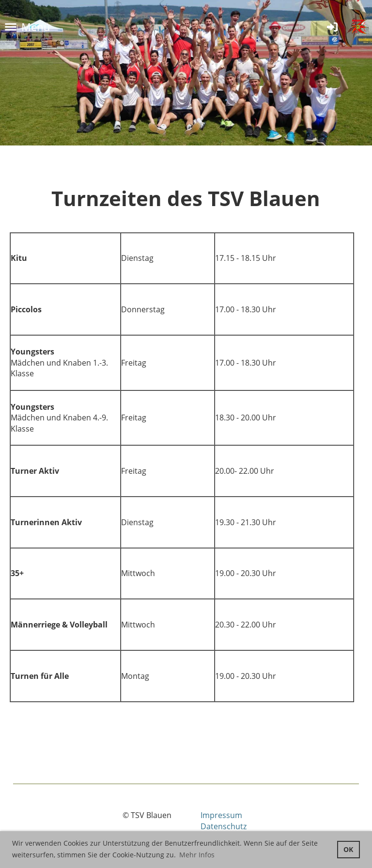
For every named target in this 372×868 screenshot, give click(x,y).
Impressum (221, 815)
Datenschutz (224, 826)
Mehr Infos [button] (197, 855)
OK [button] (348, 849)
